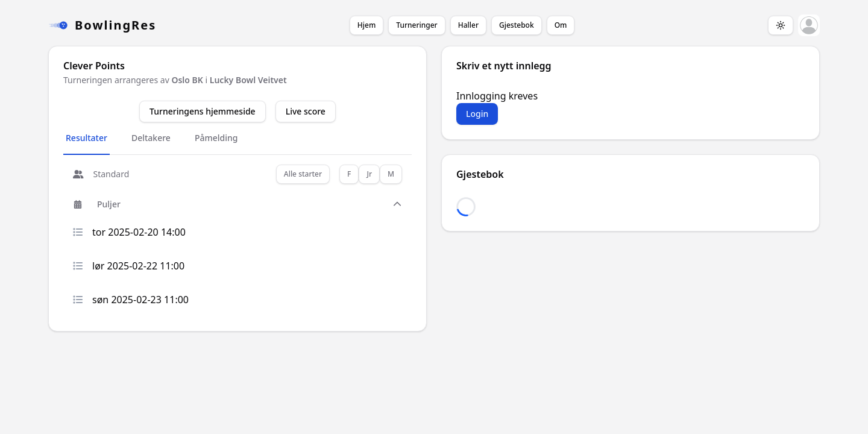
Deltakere (151, 138)
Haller (468, 25)
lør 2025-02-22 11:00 (129, 266)
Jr (369, 174)
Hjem (366, 25)
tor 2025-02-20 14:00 (129, 232)
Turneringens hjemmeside (203, 111)
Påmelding (216, 138)
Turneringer (417, 25)
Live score (306, 111)
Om (561, 25)
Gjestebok (517, 25)
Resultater (86, 138)
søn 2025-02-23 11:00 (131, 300)
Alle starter (303, 174)
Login (477, 114)
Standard (101, 174)
